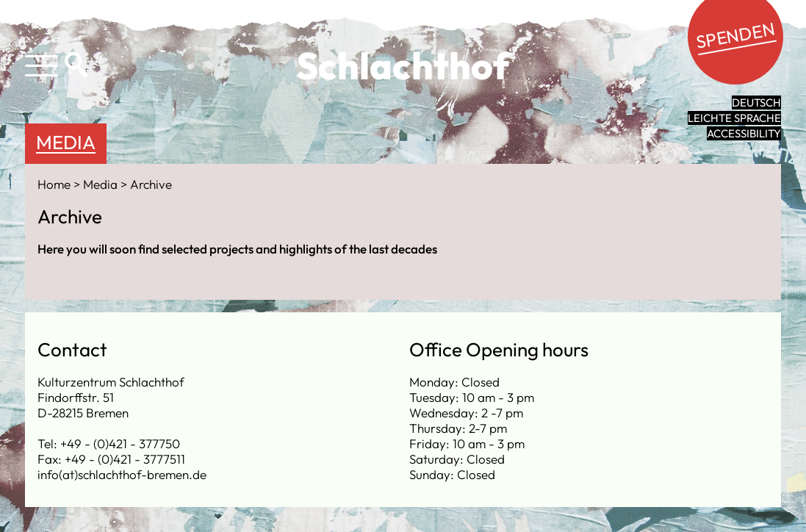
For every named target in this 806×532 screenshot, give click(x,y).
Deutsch (756, 103)
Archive (151, 184)
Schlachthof (403, 65)
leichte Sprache (734, 118)
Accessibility (744, 133)
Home (55, 184)
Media (66, 142)
